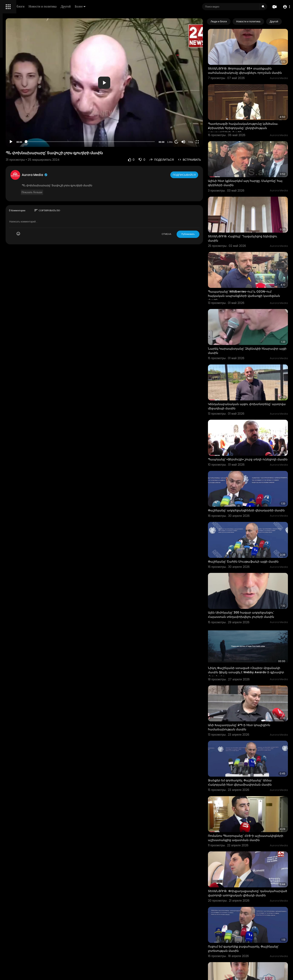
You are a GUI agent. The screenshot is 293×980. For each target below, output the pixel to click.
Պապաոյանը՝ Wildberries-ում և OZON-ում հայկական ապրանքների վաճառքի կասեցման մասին (256, 261)
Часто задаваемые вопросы (22, 124)
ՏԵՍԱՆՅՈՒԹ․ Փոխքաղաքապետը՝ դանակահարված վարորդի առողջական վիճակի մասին (255, 796)
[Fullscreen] (213, 142)
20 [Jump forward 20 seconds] (193, 142)
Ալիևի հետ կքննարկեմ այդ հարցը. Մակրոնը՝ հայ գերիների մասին (250, 163)
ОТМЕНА (183, 234)
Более (138, 6)
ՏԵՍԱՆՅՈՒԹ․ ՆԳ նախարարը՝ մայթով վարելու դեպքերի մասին (253, 940)
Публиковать (204, 234)
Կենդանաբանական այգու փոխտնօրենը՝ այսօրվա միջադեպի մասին (256, 356)
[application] (140, 83)
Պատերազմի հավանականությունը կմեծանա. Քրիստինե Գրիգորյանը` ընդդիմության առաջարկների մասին (252, 115)
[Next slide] (283, 22)
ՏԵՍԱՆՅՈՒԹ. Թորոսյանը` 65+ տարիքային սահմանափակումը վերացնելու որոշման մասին (256, 65)
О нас (9, 138)
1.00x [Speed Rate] (186, 142)
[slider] (126, 142)
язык (27, 143)
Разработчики (14, 143)
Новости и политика (100, 6)
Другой (123, 6)
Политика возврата (17, 119)
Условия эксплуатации (19, 129)
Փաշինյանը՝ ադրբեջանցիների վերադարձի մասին (247, 453)
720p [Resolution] (207, 142)
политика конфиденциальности (24, 133)
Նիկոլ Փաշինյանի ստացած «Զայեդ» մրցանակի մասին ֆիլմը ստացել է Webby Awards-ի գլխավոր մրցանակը (256, 601)
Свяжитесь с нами (26, 138)
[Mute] (200, 142)
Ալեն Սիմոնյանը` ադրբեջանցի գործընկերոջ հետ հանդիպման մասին (254, 892)
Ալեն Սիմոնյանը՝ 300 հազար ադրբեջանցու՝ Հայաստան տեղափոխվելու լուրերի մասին (248, 551)
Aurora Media (89, 175)
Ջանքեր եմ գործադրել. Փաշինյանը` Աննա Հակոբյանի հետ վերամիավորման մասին (256, 696)
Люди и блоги (73, 6)
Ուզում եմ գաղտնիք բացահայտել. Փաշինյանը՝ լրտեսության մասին (250, 844)
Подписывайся (201, 175)
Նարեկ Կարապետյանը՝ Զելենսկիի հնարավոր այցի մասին (251, 308)
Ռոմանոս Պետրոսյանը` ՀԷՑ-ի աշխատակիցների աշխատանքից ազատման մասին (250, 746)
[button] (285, 7)
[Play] (65, 142)
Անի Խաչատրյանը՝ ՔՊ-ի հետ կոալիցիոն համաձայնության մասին (255, 648)
